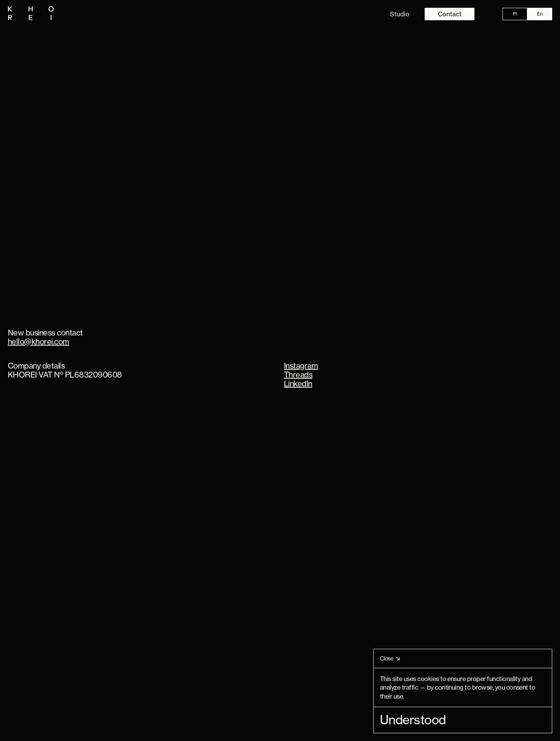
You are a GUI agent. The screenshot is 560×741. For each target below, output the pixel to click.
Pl (515, 14)
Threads (298, 375)
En (540, 14)
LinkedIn (298, 384)
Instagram (301, 366)
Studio (400, 14)
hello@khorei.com (38, 342)
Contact (450, 14)
